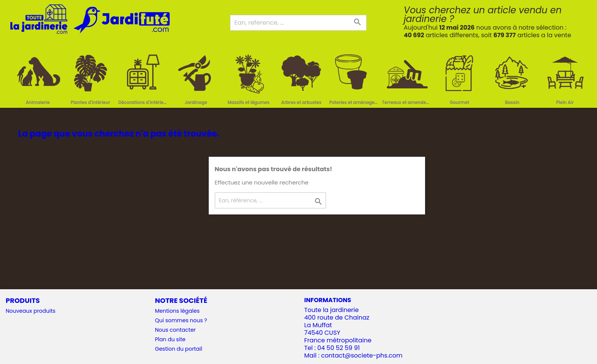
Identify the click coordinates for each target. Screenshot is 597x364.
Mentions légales (177, 311)
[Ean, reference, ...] (298, 23)
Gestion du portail (178, 349)
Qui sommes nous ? (181, 320)
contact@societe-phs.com (362, 355)
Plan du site (170, 339)
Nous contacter (175, 330)
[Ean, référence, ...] (270, 200)
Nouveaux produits (31, 311)
